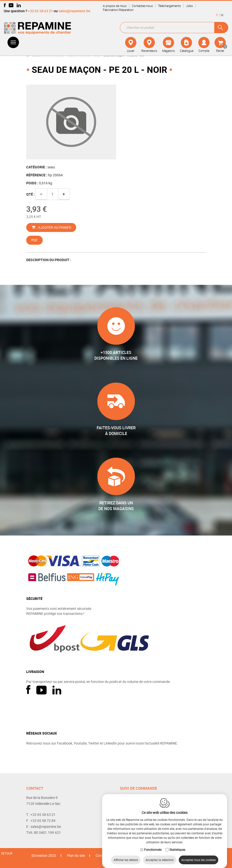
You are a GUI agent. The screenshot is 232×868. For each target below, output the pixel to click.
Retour (7, 853)
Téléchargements (169, 6)
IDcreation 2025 (44, 855)
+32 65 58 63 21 (40, 11)
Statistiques (177, 845)
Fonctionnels (153, 845)
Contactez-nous (142, 6)
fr (217, 15)
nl (222, 15)
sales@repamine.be (74, 11)
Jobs (189, 6)
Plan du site (76, 855)
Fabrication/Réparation (118, 10)
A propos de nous (115, 6)
